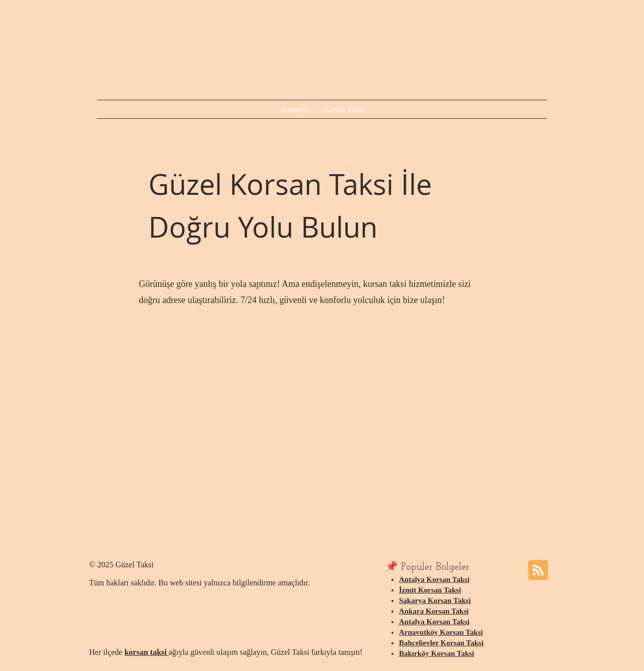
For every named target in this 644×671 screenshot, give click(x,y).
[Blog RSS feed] (538, 571)
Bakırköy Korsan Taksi (436, 653)
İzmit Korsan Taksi (430, 590)
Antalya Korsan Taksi (434, 579)
